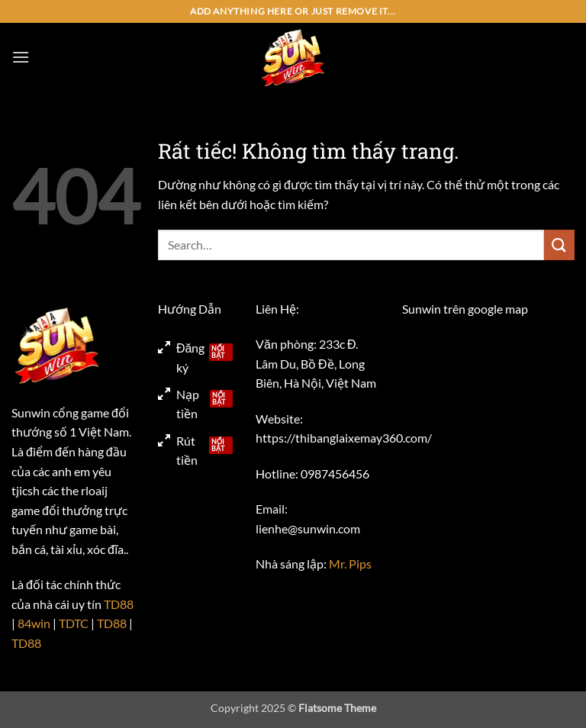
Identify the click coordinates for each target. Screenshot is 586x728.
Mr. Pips (350, 564)
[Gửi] (559, 245)
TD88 (119, 604)
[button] (21, 57)
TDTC (74, 623)
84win (34, 623)
